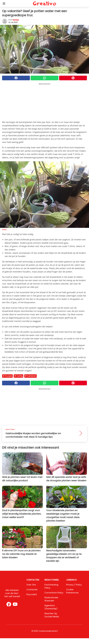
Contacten (32, 590)
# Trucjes (7, 376)
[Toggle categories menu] (4, 3)
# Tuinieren (30, 376)
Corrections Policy (54, 593)
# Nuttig (18, 376)
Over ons (31, 585)
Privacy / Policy (74, 585)
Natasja (16, 20)
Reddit (4, 229)
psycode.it (32, 594)
